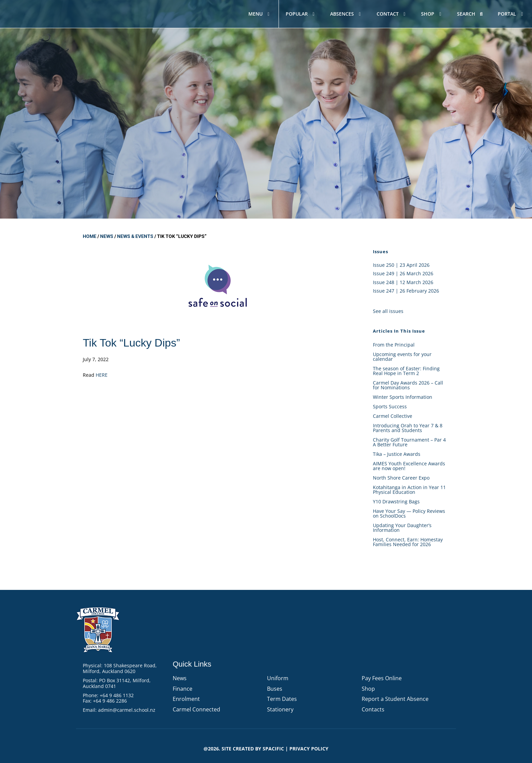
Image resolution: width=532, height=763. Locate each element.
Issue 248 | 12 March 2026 (403, 282)
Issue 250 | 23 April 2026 (401, 265)
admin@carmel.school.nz (127, 710)
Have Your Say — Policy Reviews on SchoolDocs (409, 513)
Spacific (273, 749)
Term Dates (282, 699)
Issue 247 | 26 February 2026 (406, 291)
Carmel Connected (196, 709)
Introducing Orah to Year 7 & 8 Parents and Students (408, 428)
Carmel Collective (393, 416)
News (107, 236)
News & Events (135, 236)
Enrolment (186, 699)
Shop (368, 689)
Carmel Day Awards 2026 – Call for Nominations (408, 385)
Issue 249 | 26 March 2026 (403, 273)
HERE (102, 375)
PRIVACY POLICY (309, 749)
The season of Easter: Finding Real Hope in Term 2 (406, 371)
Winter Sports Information (403, 397)
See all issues (388, 311)
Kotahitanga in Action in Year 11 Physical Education (409, 490)
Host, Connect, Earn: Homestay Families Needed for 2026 (408, 542)
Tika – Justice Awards (397, 454)
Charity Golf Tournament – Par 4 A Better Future (409, 442)
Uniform (278, 678)
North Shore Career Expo (401, 478)
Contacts (373, 709)
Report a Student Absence (395, 699)
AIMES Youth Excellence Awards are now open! (409, 466)
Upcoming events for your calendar (402, 357)
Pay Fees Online (382, 678)
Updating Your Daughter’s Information (402, 528)
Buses (275, 689)
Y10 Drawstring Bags (396, 501)
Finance (183, 689)
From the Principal (394, 345)
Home (90, 236)
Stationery (280, 709)
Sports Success (390, 406)
